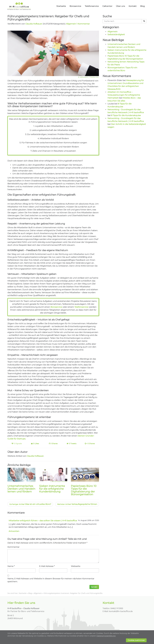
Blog (142, 6)
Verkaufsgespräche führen (77, 504)
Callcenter (107, 6)
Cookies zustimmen (136, 640)
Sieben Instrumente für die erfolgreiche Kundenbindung (52, 489)
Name (10, 566)
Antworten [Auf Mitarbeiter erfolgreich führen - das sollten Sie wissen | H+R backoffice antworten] (14, 531)
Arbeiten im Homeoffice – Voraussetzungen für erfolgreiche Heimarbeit (124, 95)
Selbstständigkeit (116, 34)
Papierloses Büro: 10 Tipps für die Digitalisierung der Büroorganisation (84, 490)
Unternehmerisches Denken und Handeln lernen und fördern (21, 489)
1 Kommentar (83, 24)
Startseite (61, 6)
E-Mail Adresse (46, 566)
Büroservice (75, 6)
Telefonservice (92, 6)
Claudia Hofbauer (34, 24)
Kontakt (133, 6)
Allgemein (71, 24)
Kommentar (13, 547)
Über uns (120, 6)
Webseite (76, 566)
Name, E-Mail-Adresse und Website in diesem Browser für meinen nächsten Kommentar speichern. (51, 580)
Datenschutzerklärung (106, 636)
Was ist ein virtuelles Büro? (30, 504)
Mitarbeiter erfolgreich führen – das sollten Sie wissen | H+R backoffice (43, 521)
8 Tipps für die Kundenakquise (126, 115)
